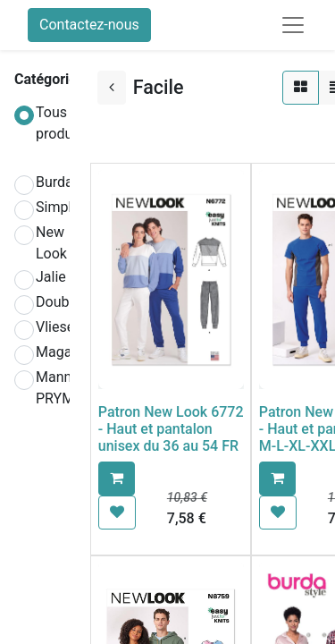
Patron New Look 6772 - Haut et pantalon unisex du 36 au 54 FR (171, 429)
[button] (117, 479)
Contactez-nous (89, 25)
